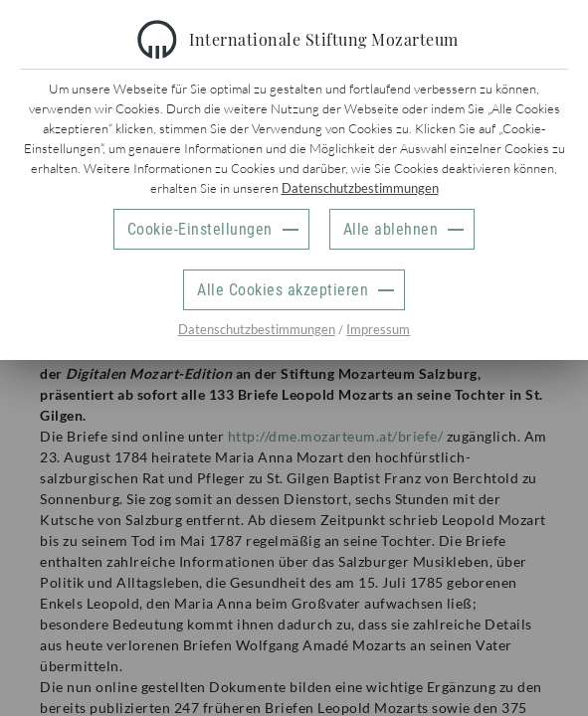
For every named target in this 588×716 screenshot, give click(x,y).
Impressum (378, 329)
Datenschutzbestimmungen (360, 188)
